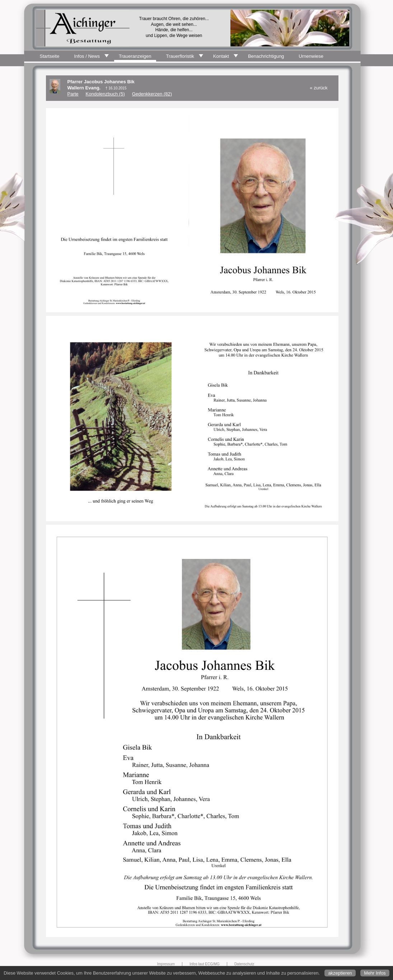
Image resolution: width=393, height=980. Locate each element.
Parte (73, 94)
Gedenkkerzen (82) (152, 94)
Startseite (50, 56)
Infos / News (87, 56)
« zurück (319, 88)
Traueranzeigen (135, 56)
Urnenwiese (311, 56)
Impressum (166, 964)
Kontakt (221, 56)
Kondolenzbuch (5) (105, 94)
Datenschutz (244, 964)
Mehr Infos (375, 973)
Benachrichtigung (266, 56)
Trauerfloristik (180, 56)
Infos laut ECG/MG (205, 964)
